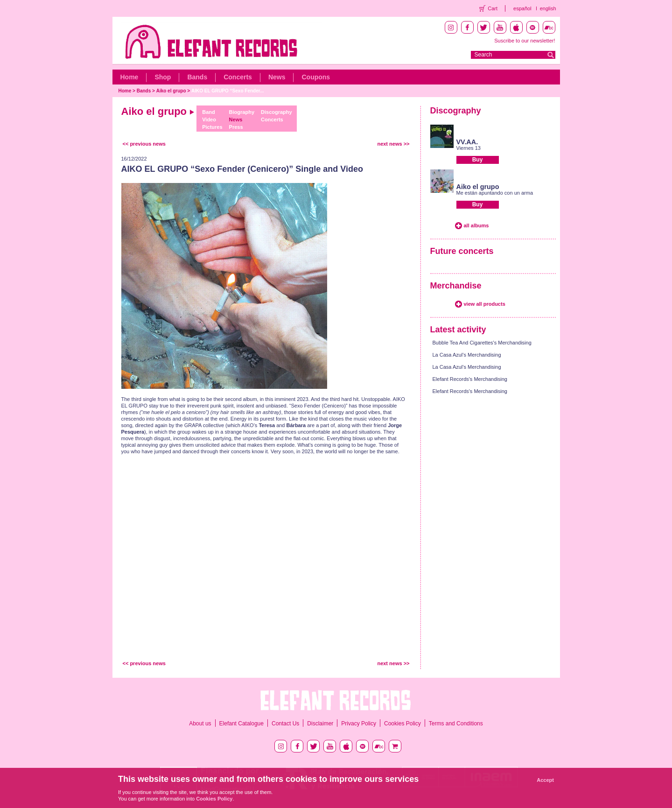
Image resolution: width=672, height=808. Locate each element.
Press (236, 127)
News (277, 77)
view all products (485, 304)
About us (200, 724)
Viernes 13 (469, 148)
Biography (242, 112)
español (522, 8)
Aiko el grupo (171, 91)
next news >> (393, 144)
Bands (197, 77)
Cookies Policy (402, 724)
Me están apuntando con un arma (495, 193)
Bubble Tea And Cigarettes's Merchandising (482, 343)
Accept (545, 780)
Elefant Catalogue (241, 724)
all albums (476, 225)
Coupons (316, 77)
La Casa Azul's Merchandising (467, 355)
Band (209, 112)
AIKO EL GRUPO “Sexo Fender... (227, 91)
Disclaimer (320, 724)
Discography (276, 112)
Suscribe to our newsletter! (525, 41)
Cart (493, 8)
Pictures (212, 127)
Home (129, 77)
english (548, 8)
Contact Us (285, 724)
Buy (478, 160)
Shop (163, 77)
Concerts (238, 77)
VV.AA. (467, 142)
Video (209, 119)
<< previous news (144, 144)
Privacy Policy (359, 724)
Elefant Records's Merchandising (470, 379)
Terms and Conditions (456, 724)
